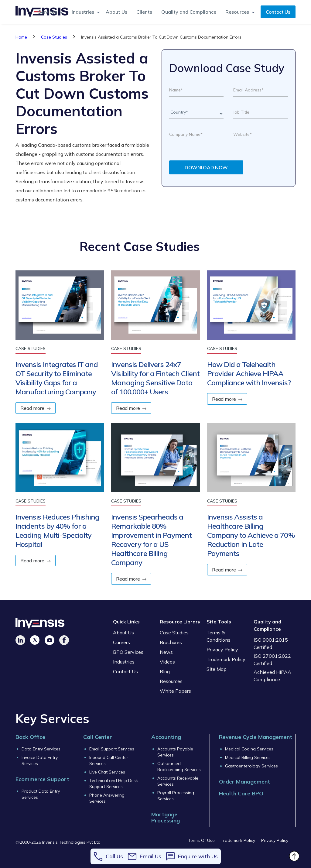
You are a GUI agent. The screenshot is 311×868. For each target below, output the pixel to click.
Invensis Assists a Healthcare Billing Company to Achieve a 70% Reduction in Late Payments (251, 535)
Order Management (244, 782)
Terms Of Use (201, 840)
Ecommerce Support (42, 779)
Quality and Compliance (189, 12)
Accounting (166, 737)
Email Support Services (112, 749)
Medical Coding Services (249, 749)
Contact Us (278, 12)
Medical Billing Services (248, 757)
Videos (167, 662)
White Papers (175, 691)
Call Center (98, 737)
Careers (121, 642)
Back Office (30, 737)
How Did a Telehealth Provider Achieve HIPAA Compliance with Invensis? (249, 373)
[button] (49, 12)
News (166, 652)
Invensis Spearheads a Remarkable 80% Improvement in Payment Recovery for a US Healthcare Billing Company (151, 540)
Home (21, 37)
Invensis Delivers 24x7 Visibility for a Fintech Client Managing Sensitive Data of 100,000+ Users (155, 378)
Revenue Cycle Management (256, 737)
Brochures (171, 642)
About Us (116, 12)
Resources (171, 681)
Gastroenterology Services (251, 766)
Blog (165, 671)
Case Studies (54, 37)
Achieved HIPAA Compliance (272, 676)
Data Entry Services (41, 749)
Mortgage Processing (166, 818)
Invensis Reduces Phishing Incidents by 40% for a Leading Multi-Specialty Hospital (57, 530)
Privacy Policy (222, 650)
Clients (144, 12)
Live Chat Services (107, 772)
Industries (124, 662)
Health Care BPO (241, 793)
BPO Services (128, 652)
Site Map (217, 669)
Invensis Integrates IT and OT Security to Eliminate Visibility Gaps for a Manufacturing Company (57, 378)
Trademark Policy (226, 659)
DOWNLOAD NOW (206, 167)
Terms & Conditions (219, 636)
